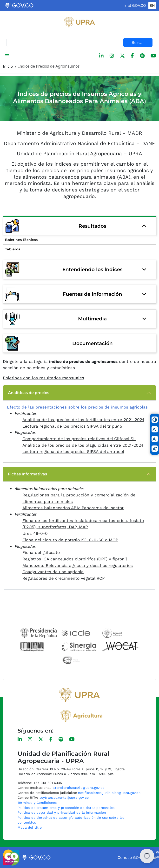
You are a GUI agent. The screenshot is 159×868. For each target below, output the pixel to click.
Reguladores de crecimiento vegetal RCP (63, 578)
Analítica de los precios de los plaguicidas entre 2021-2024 (83, 445)
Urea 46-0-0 (35, 533)
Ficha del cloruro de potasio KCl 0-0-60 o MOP (70, 540)
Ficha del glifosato (41, 552)
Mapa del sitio (30, 827)
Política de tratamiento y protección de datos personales (66, 808)
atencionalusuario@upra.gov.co (79, 788)
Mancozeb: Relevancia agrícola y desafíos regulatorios (78, 565)
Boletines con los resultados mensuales (43, 378)
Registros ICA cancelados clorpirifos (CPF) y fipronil (75, 559)
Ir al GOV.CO (135, 5)
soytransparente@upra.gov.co (64, 797)
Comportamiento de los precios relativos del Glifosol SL (79, 439)
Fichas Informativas (27, 474)
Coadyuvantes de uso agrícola (53, 572)
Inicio (8, 66)
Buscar (138, 42)
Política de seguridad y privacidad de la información (62, 812)
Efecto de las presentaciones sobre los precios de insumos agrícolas (77, 407)
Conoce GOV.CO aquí (137, 857)
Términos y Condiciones (37, 803)
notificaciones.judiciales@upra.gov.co (109, 793)
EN (152, 5)
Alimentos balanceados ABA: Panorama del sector (73, 508)
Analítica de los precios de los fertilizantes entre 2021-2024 (83, 420)
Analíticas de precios (29, 393)
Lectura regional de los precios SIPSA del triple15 (72, 426)
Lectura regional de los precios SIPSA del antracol (73, 452)
